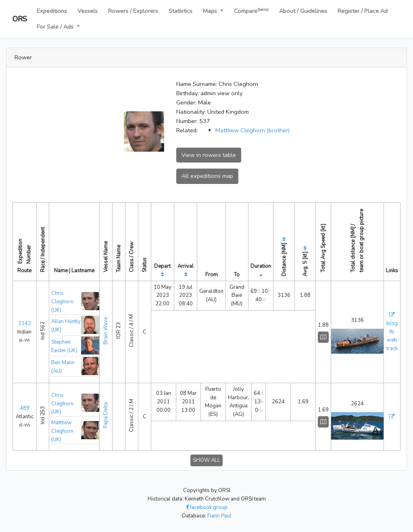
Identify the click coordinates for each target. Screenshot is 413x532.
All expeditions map (207, 176)
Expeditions (52, 11)
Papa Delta (106, 415)
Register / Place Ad (363, 11)
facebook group (207, 507)
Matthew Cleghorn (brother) (252, 130)
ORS (20, 19)
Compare (251, 11)
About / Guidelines (303, 11)
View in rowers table (209, 155)
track (392, 348)
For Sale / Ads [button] (56, 27)
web (392, 340)
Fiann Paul (219, 516)
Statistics (180, 11)
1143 (25, 323)
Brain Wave (106, 331)
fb (392, 332)
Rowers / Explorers (133, 11)
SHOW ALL (206, 460)
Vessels (88, 11)
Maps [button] (211, 11)
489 (25, 408)
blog (392, 323)
